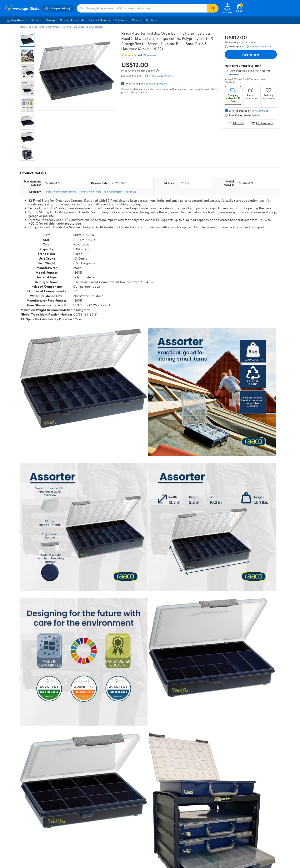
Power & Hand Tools (73, 27)
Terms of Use (191, 786)
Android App (250, 791)
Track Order (172, 766)
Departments (17, 20)
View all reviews (34, 714)
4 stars (70, 689)
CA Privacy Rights (194, 797)
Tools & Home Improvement (44, 27)
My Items (152, 20)
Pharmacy (121, 20)
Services (36, 20)
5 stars (70, 684)
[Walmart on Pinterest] (268, 806)
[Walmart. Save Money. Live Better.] (22, 8)
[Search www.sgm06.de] (142, 8)
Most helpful (92, 727)
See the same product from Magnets (257, 522)
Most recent (42, 727)
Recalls (128, 797)
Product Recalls (133, 808)
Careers (136, 20)
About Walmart (13, 786)
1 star (71, 703)
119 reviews (150, 55)
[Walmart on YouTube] (260, 806)
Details (256, 115)
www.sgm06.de (158, 83)
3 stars (70, 694)
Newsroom (11, 797)
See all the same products (264, 628)
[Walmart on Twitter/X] (253, 806)
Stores (67, 791)
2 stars (70, 698)
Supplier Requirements (17, 814)
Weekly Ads (197, 766)
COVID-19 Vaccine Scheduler (141, 786)
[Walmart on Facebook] (245, 806)
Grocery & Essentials (72, 20)
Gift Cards (70, 808)
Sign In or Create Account (111, 766)
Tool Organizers (95, 27)
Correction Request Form (42, 655)
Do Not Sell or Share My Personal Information (231, 825)
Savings (51, 20)
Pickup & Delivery (99, 20)
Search (273, 727)
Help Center (146, 766)
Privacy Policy (191, 791)
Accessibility (131, 803)
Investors (9, 803)
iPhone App (250, 786)
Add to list (236, 123)
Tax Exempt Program (136, 814)
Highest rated (67, 727)
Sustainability (12, 808)
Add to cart (251, 54)
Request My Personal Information (203, 803)
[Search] (213, 8)
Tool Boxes (130, 192)
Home (23, 27)
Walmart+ (70, 803)
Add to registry (262, 123)
